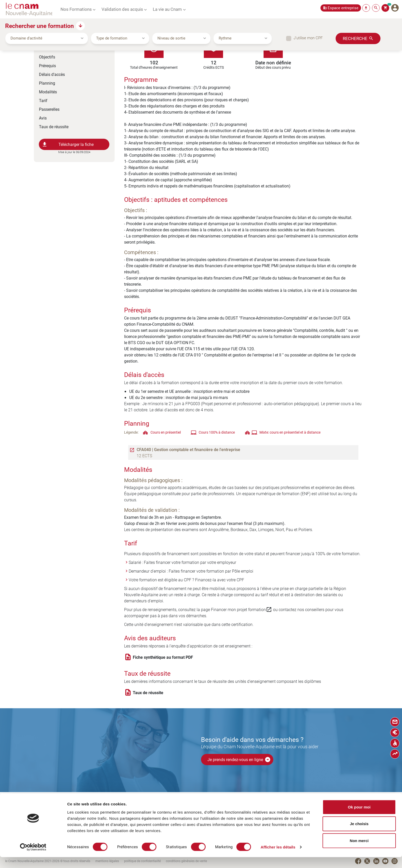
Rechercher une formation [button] (39, 26)
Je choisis (359, 835)
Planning (47, 83)
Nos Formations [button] (76, 9)
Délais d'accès (52, 74)
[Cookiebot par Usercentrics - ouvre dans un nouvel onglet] (33, 858)
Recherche (355, 38)
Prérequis (47, 66)
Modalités (48, 92)
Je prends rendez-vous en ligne (239, 760)
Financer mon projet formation (242, 610)
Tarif (43, 100)
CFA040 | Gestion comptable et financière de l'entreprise (188, 450)
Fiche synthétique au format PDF (163, 657)
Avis (43, 118)
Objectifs (47, 57)
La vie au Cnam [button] (167, 9)
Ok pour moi (359, 818)
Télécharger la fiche (68, 144)
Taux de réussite (54, 127)
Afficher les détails (278, 858)
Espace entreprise (343, 8)
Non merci (359, 851)
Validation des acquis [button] (122, 9)
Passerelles (49, 109)
